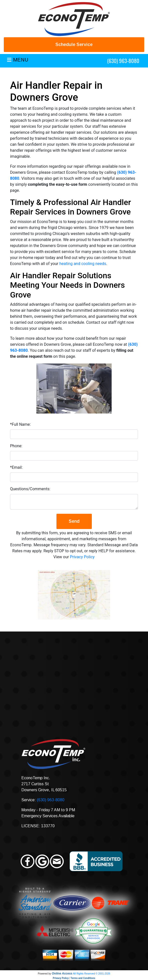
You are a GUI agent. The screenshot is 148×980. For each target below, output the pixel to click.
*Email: (16, 467)
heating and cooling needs (83, 264)
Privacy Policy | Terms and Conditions (74, 978)
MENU (21, 60)
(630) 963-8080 (123, 61)
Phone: (16, 446)
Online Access (62, 973)
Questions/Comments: (30, 489)
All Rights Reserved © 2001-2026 (92, 974)
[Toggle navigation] (18, 61)
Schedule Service (74, 44)
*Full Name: (20, 424)
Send (74, 521)
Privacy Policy (82, 557)
